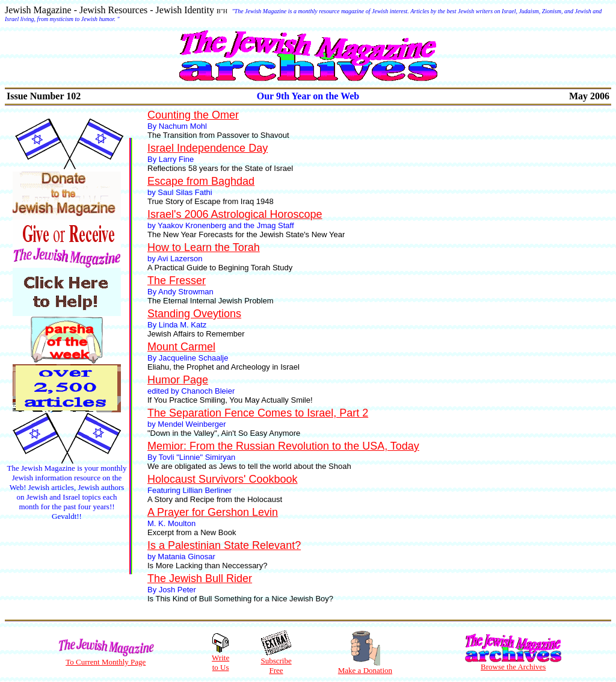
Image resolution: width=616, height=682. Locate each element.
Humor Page (178, 380)
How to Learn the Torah (204, 247)
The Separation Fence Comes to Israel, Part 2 (258, 413)
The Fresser (177, 281)
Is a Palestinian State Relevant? (224, 545)
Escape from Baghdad (201, 181)
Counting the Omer (193, 115)
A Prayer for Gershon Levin (213, 512)
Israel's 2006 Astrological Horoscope (235, 214)
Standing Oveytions (194, 314)
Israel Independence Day (208, 148)
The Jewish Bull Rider (200, 578)
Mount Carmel (181, 347)
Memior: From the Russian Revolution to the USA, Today (283, 446)
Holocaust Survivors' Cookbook (223, 479)
